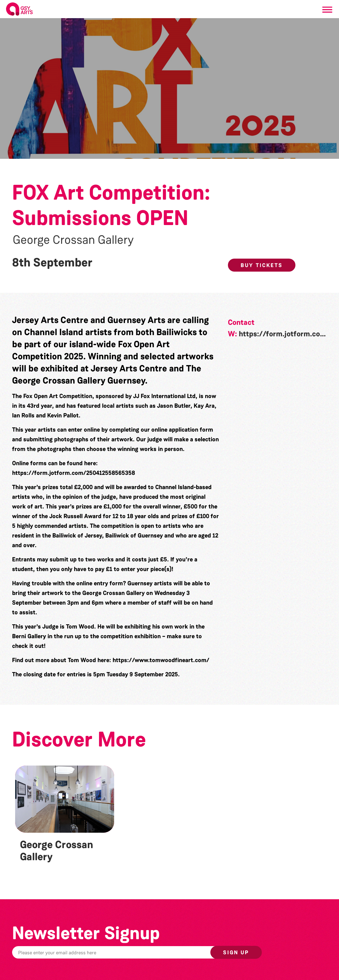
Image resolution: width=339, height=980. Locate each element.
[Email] (130, 952)
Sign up (236, 952)
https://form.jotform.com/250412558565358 (74, 473)
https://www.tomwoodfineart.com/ (161, 660)
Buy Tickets (262, 265)
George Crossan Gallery (73, 240)
